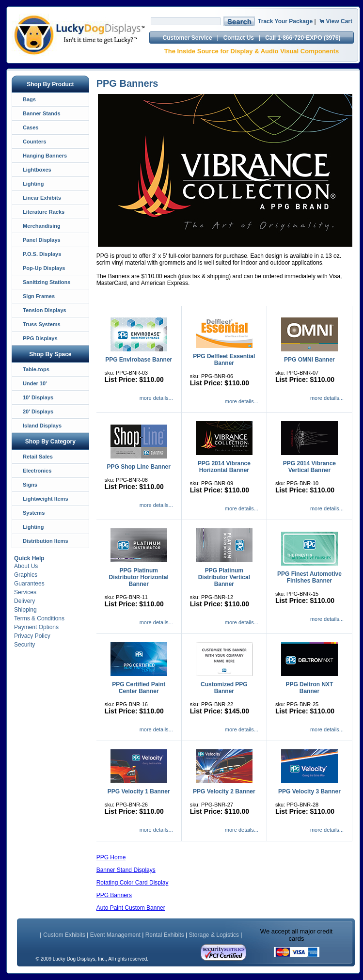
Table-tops (36, 369)
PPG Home (111, 857)
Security (24, 645)
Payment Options (36, 627)
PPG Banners (114, 895)
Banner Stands (42, 113)
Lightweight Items (46, 499)
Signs (30, 485)
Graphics (26, 575)
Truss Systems (42, 324)
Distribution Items (46, 541)
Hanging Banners (45, 156)
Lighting (33, 184)
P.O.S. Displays (42, 254)
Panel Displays (42, 240)
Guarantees (29, 584)
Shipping (25, 610)
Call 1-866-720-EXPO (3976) (303, 38)
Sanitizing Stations (47, 282)
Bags (29, 99)
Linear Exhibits (42, 198)
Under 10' (35, 383)
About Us (26, 566)
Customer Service (188, 38)
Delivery (24, 601)
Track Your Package (285, 21)
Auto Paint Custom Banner (131, 908)
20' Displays (38, 411)
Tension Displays (45, 310)
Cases (31, 127)
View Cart (339, 21)
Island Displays (42, 426)
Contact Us (239, 38)
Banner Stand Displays (126, 870)
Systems (34, 513)
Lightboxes (37, 170)
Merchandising (42, 226)
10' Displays (38, 397)
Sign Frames (39, 296)
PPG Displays (40, 338)
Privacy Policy (32, 636)
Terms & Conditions (39, 618)
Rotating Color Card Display (133, 883)
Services (25, 592)
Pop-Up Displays (44, 268)
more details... (156, 398)
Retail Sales (38, 457)
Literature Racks (44, 212)
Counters (34, 142)
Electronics (37, 471)
